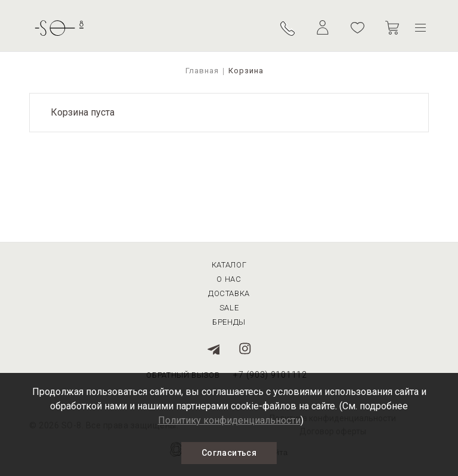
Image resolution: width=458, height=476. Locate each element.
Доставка (229, 293)
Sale (229, 308)
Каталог (229, 265)
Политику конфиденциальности (229, 420)
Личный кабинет (323, 27)
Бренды (229, 322)
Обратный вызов (288, 28)
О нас (229, 279)
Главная (202, 71)
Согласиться (229, 453)
